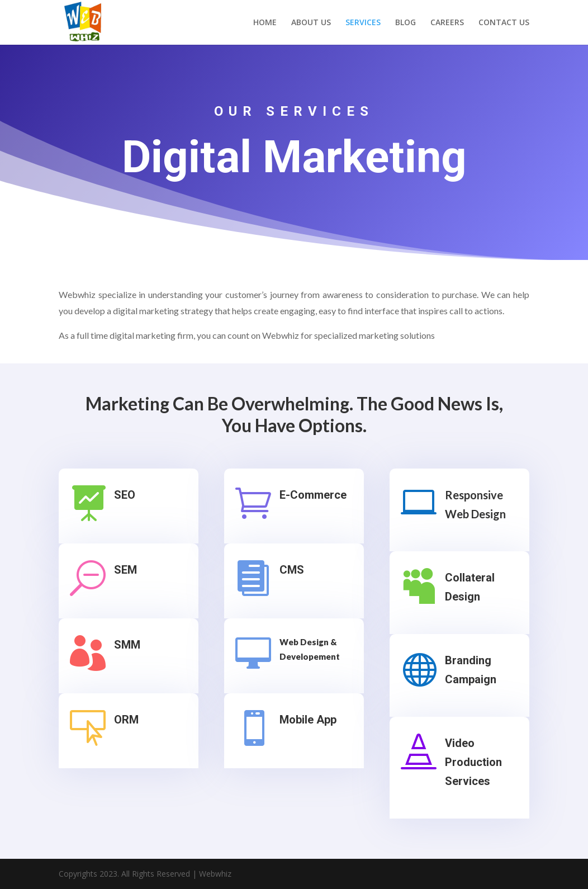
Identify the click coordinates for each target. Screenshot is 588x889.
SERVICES (363, 23)
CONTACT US (504, 23)
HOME (265, 23)
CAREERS (447, 23)
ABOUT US (311, 23)
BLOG (406, 23)
